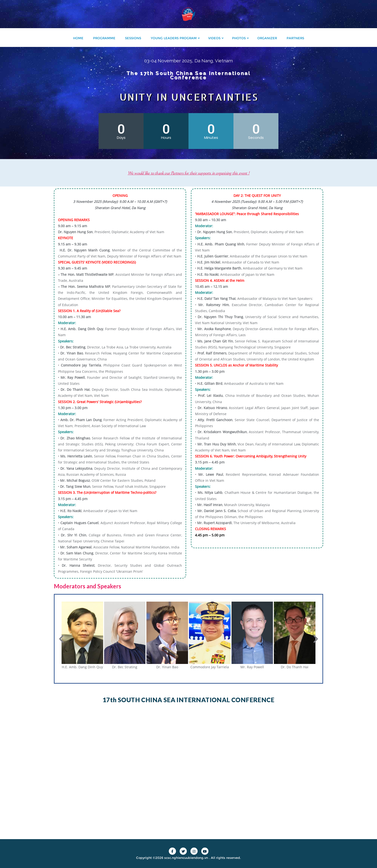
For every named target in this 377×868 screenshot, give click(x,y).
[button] (61, 639)
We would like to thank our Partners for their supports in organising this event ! (205, 173)
